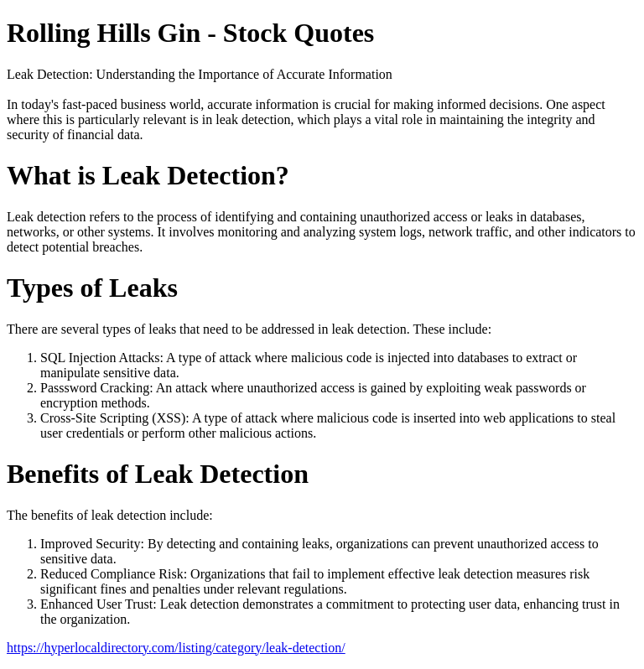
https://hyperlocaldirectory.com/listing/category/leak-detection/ (176, 648)
